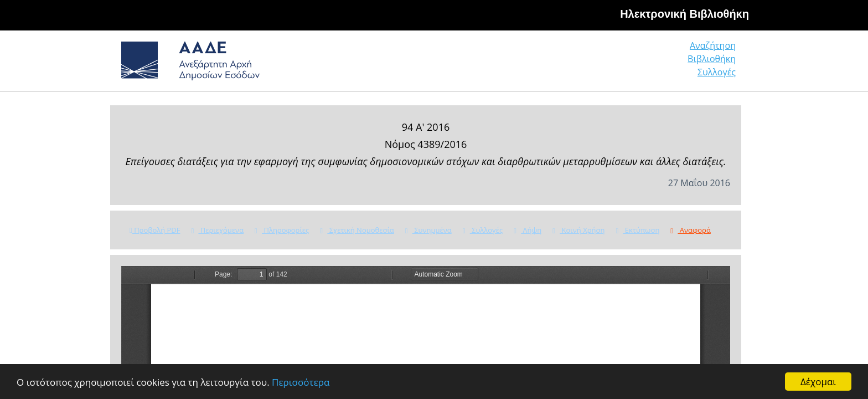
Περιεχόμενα (217, 230)
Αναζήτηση (567, 63)
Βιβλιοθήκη (645, 63)
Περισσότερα (301, 382)
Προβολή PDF (155, 230)
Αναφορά (690, 230)
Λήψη (528, 230)
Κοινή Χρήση (578, 230)
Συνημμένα (428, 230)
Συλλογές (717, 63)
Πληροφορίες (282, 230)
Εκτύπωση (637, 230)
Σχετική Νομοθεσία (357, 230)
